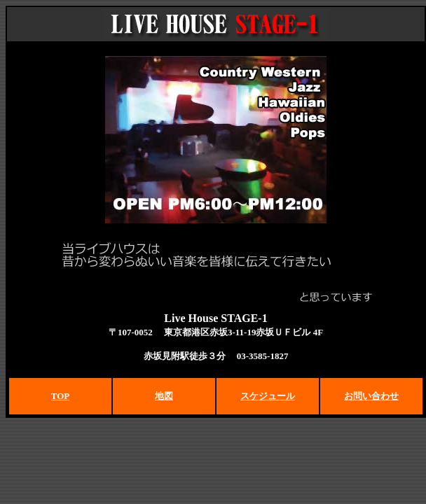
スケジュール (268, 396)
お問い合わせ (371, 396)
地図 (164, 396)
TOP (61, 396)
